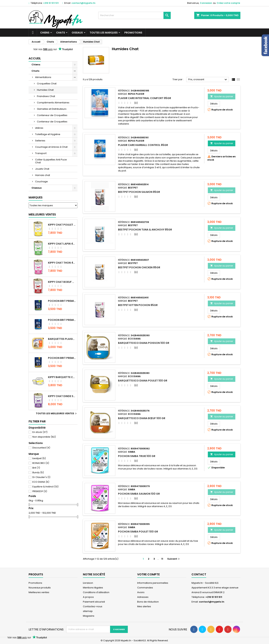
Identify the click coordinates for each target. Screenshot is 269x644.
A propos (88, 597)
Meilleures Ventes (42, 214)
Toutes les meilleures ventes (57, 414)
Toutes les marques (104, 33)
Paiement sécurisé (94, 602)
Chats (61, 33)
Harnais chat (43, 175)
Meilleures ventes (39, 592)
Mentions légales (93, 588)
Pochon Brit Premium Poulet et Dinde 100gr (62, 358)
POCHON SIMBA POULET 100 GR (138, 532)
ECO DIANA (41, 482)
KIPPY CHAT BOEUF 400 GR (62, 282)
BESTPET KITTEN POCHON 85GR (138, 305)
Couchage (41, 182)
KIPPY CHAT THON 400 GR (62, 263)
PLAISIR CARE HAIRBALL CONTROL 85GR (143, 145)
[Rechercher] (134, 15)
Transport (41, 153)
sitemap (88, 611)
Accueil (35, 58)
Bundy (38, 472)
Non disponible (44, 437)
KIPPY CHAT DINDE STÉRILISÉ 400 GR (62, 396)
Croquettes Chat (47, 84)
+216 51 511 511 (51, 3)
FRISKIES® (40, 491)
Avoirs (141, 592)
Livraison (88, 583)
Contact (199, 574)
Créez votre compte (228, 3)
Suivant (174, 559)
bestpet (39, 458)
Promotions (133, 33)
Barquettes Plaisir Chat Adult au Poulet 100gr (62, 339)
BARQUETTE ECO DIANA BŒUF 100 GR (142, 418)
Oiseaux (77, 33)
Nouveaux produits (40, 588)
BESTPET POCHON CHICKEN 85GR (139, 267)
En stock (40, 432)
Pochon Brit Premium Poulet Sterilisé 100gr (62, 301)
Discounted (41, 448)
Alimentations (43, 77)
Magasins (89, 616)
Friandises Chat (46, 96)
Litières (39, 128)
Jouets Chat (42, 169)
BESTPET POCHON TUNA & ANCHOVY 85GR (145, 230)
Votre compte (148, 574)
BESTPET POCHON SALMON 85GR (139, 192)
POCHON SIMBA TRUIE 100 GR (137, 456)
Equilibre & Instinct (45, 487)
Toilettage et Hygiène (48, 134)
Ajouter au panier (222, 96)
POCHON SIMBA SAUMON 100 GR (139, 494)
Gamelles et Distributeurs (52, 109)
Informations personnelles (153, 583)
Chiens (45, 33)
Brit (36, 468)
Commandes (145, 588)
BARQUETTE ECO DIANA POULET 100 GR (143, 381)
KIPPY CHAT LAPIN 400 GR (62, 244)
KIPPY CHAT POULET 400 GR (62, 225)
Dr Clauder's (41, 477)
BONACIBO (41, 463)
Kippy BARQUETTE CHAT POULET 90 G (62, 377)
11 (162, 559)
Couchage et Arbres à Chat (51, 147)
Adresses (143, 597)
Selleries (40, 141)
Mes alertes (144, 606)
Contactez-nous (93, 606)
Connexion (206, 3)
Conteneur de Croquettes (52, 115)
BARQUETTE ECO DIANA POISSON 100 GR (144, 343)
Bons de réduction (148, 602)
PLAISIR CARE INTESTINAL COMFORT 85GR (145, 98)
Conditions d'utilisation (96, 592)
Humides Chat (45, 90)
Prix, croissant (208, 80)
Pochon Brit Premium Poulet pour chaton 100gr (62, 320)
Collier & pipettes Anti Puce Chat (51, 161)
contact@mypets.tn (83, 3)
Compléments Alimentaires (53, 103)
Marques (36, 197)
